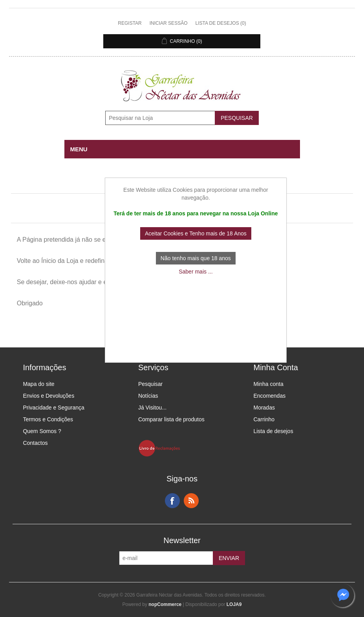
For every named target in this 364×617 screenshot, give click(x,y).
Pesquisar (150, 384)
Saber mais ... (196, 272)
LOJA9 (234, 604)
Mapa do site (38, 384)
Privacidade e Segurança (53, 408)
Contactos (35, 443)
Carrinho (264, 419)
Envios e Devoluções (48, 396)
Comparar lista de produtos (171, 419)
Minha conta (268, 384)
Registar (130, 23)
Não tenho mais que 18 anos (196, 258)
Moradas (264, 408)
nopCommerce (165, 604)
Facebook (172, 501)
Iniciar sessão (169, 23)
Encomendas (269, 396)
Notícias (148, 396)
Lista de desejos (273, 431)
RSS (191, 501)
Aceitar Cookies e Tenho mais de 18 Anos (196, 233)
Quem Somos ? (42, 431)
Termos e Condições (48, 419)
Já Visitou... (152, 408)
